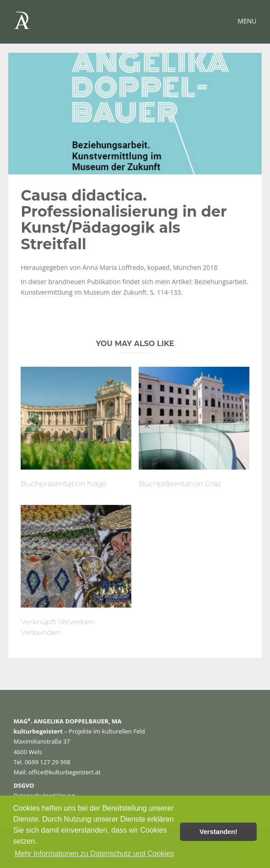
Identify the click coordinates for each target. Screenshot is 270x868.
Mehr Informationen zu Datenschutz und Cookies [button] (94, 854)
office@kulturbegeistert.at (65, 772)
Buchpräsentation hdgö (64, 484)
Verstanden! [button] (219, 832)
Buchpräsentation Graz (180, 484)
